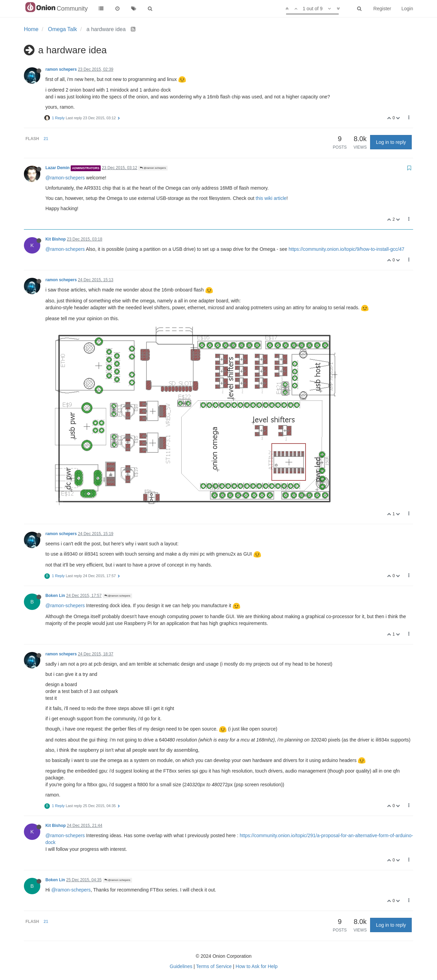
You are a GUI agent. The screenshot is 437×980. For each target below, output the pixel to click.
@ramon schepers (153, 168)
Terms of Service (214, 966)
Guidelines (181, 966)
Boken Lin (55, 596)
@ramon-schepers (65, 178)
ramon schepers (61, 69)
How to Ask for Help (257, 966)
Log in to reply (391, 142)
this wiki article (271, 198)
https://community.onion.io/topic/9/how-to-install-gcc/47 (346, 249)
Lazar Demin (58, 168)
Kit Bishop (55, 239)
